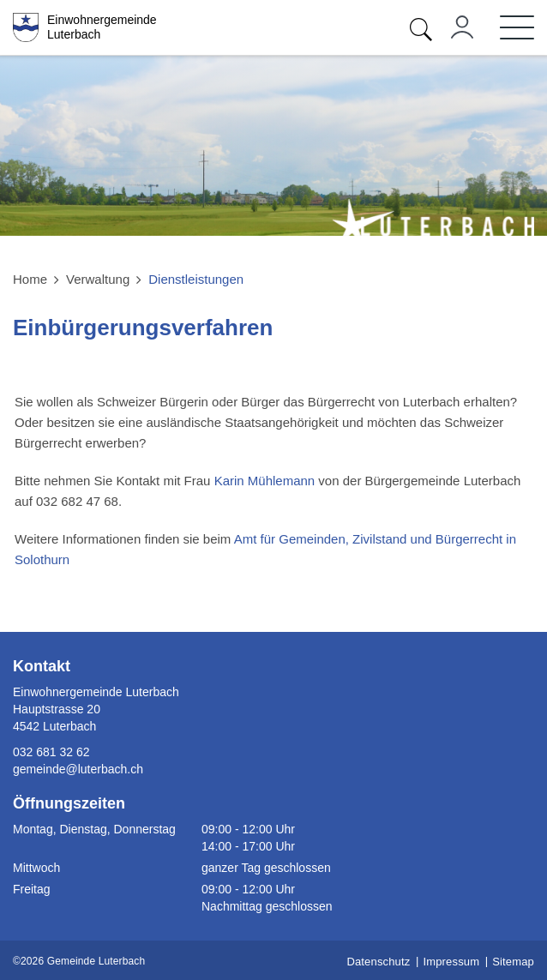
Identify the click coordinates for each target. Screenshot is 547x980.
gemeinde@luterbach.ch (78, 769)
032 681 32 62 (51, 752)
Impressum (451, 962)
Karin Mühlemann (265, 481)
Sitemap (513, 962)
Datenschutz (378, 962)
